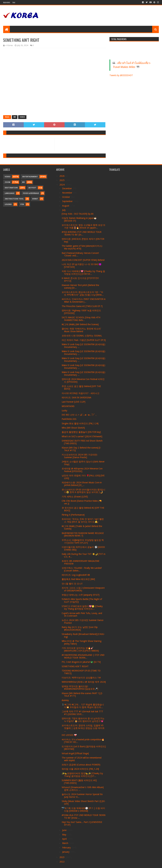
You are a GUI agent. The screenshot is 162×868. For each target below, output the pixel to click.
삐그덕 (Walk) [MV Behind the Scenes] (80, 324)
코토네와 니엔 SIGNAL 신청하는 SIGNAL (82, 336)
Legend (8, 204)
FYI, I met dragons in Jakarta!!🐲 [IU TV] (81, 662)
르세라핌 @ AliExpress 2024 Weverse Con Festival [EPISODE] (82, 470)
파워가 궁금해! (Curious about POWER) (81, 765)
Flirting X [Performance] (73, 515)
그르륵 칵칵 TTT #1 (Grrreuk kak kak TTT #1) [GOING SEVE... (82, 713)
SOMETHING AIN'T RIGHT (75, 666)
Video (22, 117)
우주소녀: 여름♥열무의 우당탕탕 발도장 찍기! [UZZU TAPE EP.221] (83, 541)
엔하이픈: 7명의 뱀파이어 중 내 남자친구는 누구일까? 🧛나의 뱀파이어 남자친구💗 (83, 720)
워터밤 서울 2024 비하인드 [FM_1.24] (80, 769)
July (64, 210)
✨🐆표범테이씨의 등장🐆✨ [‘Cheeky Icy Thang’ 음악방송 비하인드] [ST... (82, 775)
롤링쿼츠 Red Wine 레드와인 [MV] (78, 579)
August (66, 206)
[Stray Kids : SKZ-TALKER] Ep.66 (78, 214)
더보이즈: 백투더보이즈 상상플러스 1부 (81, 678)
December (67, 188)
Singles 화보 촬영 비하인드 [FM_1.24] (80, 423)
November (67, 193)
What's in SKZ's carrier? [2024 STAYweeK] (82, 436)
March (65, 843)
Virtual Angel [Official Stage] (75, 753)
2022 (62, 862)
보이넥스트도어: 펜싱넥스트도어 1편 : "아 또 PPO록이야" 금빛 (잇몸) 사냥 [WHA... (83, 293)
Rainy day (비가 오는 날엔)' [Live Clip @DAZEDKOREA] (80, 628)
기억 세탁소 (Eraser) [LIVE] (75, 497)
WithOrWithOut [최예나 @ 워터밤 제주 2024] (84, 682)
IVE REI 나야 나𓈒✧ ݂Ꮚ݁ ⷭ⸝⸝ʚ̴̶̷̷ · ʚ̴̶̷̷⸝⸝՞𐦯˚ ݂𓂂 (79, 415)
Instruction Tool (14, 199)
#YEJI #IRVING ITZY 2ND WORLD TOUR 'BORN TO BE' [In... (82, 233)
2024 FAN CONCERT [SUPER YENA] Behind (83, 260)
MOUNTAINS (68, 406)
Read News (7, 2)
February (67, 848)
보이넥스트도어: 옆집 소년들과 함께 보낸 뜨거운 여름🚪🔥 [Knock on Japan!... (84, 226)
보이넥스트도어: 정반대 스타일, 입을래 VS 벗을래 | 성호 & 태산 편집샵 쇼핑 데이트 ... (83, 728)
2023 (62, 857)
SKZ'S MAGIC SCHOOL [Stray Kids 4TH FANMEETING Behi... (81, 319)
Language (10, 193)
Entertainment (30, 177)
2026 (62, 176)
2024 (62, 185)
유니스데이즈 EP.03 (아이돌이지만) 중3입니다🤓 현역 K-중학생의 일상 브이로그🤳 (83, 491)
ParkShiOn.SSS (69, 419)
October (66, 197)
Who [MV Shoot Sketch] (73, 428)
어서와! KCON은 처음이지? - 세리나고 (81, 393)
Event (35, 199)
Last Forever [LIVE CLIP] (73, 402)
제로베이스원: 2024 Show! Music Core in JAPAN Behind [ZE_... (82, 484)
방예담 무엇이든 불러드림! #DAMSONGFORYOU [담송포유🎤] (80, 688)
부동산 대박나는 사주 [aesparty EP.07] (81, 595)
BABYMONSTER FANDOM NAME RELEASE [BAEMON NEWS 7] (83, 534)
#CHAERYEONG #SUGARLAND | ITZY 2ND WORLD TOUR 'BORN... (83, 656)
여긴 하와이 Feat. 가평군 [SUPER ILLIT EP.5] (84, 340)
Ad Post (32, 188)
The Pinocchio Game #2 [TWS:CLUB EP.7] (82, 306)
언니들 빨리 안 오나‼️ (72, 584)
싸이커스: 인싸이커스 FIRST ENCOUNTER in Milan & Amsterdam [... (84, 300)
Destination (11, 188)
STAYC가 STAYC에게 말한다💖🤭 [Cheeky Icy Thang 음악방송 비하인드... (82, 608)
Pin (22, 204)
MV (15, 117)
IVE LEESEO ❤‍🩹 (69, 735)
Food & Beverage (31, 193)
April (65, 839)
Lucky (64, 410)
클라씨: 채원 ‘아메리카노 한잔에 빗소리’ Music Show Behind (81, 330)
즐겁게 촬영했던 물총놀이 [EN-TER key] (81, 432)
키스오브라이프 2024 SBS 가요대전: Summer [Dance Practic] (80, 456)
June (65, 830)
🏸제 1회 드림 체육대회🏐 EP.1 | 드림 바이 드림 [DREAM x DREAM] (83, 810)
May (65, 835)
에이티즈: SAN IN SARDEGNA (76, 398)
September (68, 201)
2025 (62, 180)
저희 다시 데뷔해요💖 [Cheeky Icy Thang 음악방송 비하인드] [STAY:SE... (83, 273)
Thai (14, 2)
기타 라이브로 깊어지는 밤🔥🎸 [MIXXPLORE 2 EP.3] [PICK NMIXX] (80, 649)
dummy (65, 700)
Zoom (8, 182)
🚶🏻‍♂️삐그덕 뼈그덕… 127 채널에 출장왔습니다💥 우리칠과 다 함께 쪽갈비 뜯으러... (83, 706)
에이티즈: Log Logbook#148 (76, 575)
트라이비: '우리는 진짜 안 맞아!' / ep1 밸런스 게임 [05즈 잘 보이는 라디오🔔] (83, 520)
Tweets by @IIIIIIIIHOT (121, 75)
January (66, 852)
